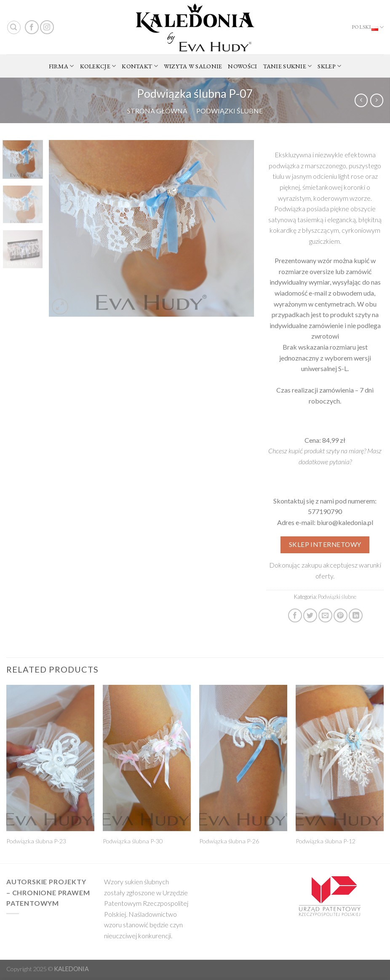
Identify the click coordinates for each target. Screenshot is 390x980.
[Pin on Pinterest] (341, 615)
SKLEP (329, 66)
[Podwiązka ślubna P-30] (147, 758)
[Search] (14, 27)
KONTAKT (140, 66)
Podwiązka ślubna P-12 (326, 841)
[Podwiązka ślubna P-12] (340, 758)
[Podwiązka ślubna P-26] (243, 758)
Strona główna (157, 111)
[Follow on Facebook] (32, 27)
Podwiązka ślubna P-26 (229, 841)
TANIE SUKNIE (288, 66)
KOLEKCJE (98, 66)
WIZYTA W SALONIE (193, 66)
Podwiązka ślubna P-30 (133, 841)
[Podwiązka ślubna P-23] (50, 758)
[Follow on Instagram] (47, 27)
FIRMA (61, 66)
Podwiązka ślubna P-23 (36, 841)
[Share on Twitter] (310, 615)
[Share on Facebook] (295, 615)
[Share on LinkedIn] (356, 615)
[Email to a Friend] (325, 615)
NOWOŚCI (242, 66)
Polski (368, 27)
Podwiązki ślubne (230, 111)
